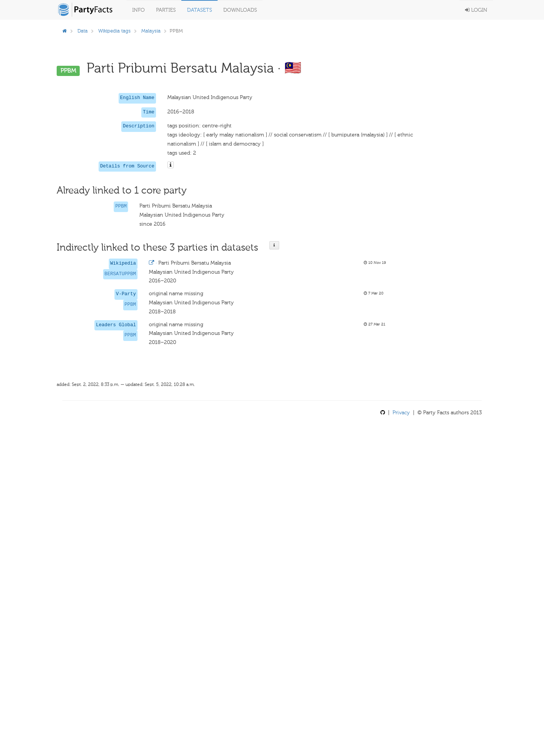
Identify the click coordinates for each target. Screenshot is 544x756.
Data (83, 31)
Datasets (199, 10)
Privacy (401, 413)
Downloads (240, 10)
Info (138, 10)
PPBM (121, 206)
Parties (166, 10)
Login (476, 10)
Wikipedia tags (114, 31)
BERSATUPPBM (120, 274)
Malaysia (151, 31)
